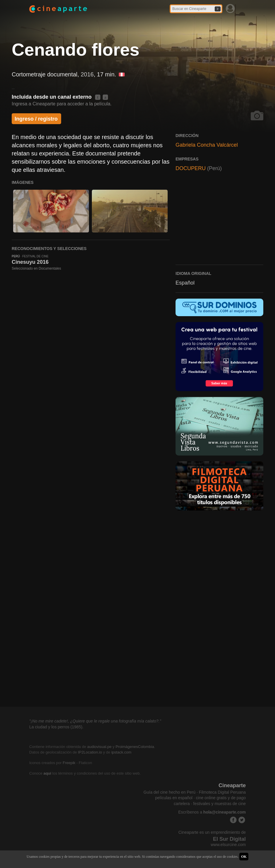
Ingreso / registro (36, 119)
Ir (218, 9)
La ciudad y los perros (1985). (56, 727)
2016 (87, 74)
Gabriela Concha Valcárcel (207, 145)
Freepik (69, 763)
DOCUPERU (191, 168)
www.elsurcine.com (228, 845)
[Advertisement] (219, 222)
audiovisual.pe (99, 747)
